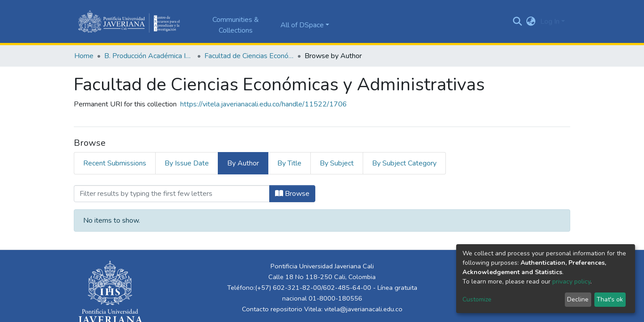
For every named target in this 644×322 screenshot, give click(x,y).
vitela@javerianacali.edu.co (363, 309)
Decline (578, 299)
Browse (292, 194)
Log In (550, 21)
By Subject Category (404, 163)
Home (84, 56)
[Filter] (172, 194)
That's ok (610, 299)
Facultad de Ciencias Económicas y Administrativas (249, 56)
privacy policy (571, 282)
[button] (531, 21)
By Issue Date (187, 163)
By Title (289, 163)
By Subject (337, 163)
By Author (243, 163)
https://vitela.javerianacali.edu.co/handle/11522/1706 (264, 104)
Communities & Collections (236, 25)
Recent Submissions (115, 163)
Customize (477, 299)
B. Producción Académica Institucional (149, 56)
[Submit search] (518, 21)
